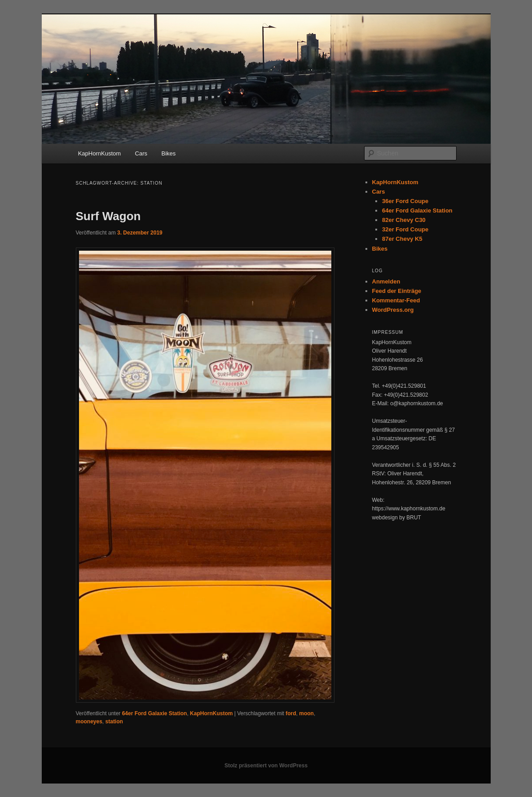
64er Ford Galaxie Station (155, 713)
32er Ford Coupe (405, 229)
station (114, 722)
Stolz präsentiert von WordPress (266, 766)
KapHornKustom (99, 153)
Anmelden (386, 281)
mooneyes (89, 722)
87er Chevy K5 (402, 239)
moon (306, 713)
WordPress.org (393, 310)
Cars (141, 153)
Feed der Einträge (397, 291)
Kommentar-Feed (396, 300)
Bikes (169, 153)
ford (291, 713)
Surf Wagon (108, 216)
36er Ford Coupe (405, 201)
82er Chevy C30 (404, 220)
